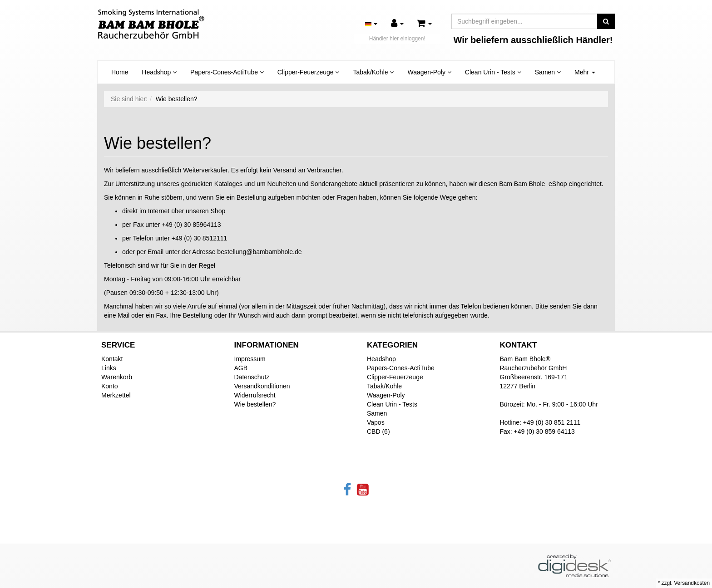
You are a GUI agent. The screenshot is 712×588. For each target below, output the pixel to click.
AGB (241, 368)
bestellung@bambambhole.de (259, 252)
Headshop (159, 72)
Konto (110, 386)
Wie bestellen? (255, 404)
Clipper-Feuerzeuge (309, 72)
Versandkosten (692, 583)
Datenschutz (252, 377)
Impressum (250, 359)
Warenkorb (117, 377)
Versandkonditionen (262, 386)
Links (109, 368)
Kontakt (112, 359)
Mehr (585, 72)
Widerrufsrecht (255, 395)
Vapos (376, 422)
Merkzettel (116, 395)
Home (120, 72)
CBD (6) (378, 431)
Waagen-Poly (429, 72)
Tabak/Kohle (373, 72)
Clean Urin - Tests (493, 72)
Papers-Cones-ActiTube (227, 72)
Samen (548, 72)
